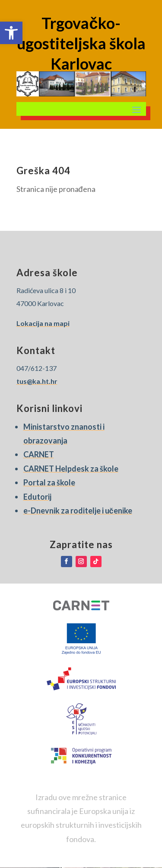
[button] (11, 33)
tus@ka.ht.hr (37, 381)
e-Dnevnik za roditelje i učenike (78, 511)
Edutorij (37, 497)
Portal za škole (49, 482)
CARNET (39, 454)
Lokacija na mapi (43, 323)
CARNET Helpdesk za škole (71, 469)
